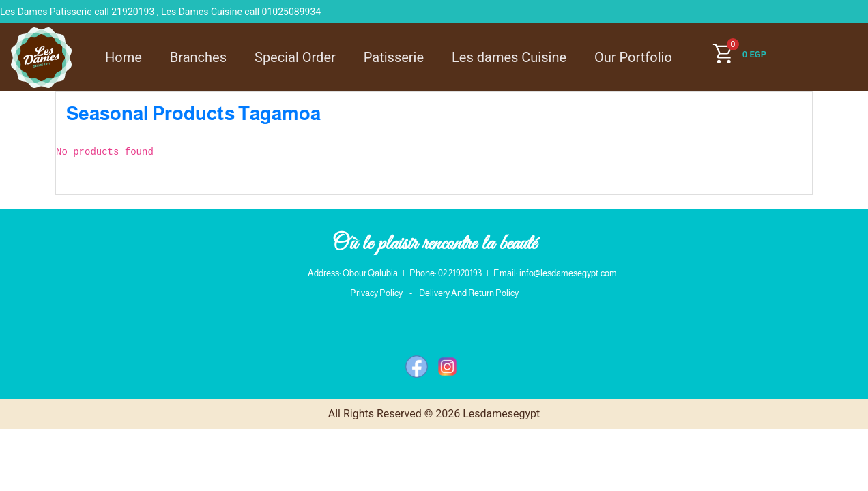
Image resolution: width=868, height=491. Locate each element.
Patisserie (394, 57)
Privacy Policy (376, 293)
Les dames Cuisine (509, 57)
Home (124, 57)
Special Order (295, 57)
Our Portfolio (633, 57)
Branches (198, 57)
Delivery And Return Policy (469, 293)
